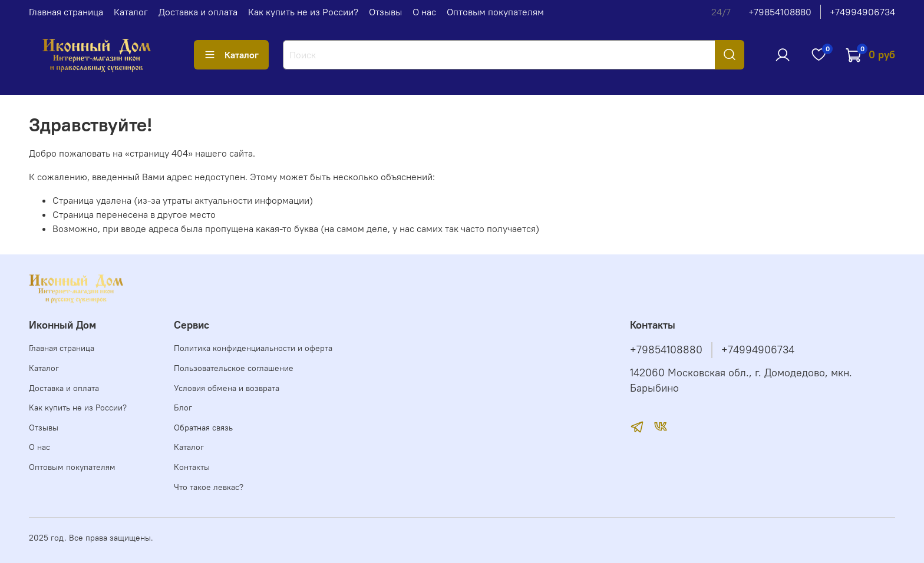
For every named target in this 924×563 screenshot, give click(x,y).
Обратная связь (203, 428)
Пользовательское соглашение (234, 368)
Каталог (131, 12)
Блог (183, 408)
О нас (424, 12)
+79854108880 (780, 12)
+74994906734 (862, 12)
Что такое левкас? (209, 487)
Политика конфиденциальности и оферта (253, 348)
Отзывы (385, 12)
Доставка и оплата (198, 12)
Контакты (192, 467)
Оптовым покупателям (495, 12)
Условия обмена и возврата (227, 388)
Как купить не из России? (303, 12)
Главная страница (66, 12)
